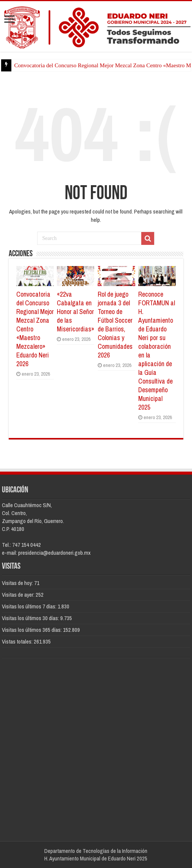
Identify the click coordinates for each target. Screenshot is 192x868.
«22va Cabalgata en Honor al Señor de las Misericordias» (76, 312)
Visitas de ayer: (19, 595)
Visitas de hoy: (18, 583)
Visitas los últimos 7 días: (30, 606)
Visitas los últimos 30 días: (31, 618)
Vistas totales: (18, 641)
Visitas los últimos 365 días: (32, 630)
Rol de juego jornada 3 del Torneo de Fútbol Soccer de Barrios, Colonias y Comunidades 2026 (115, 325)
